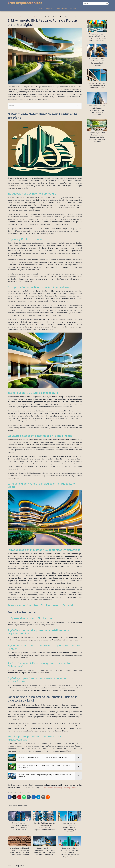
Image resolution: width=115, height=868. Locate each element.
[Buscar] (107, 3)
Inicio (40, 9)
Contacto (73, 9)
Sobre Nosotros (62, 9)
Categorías (49, 9)
